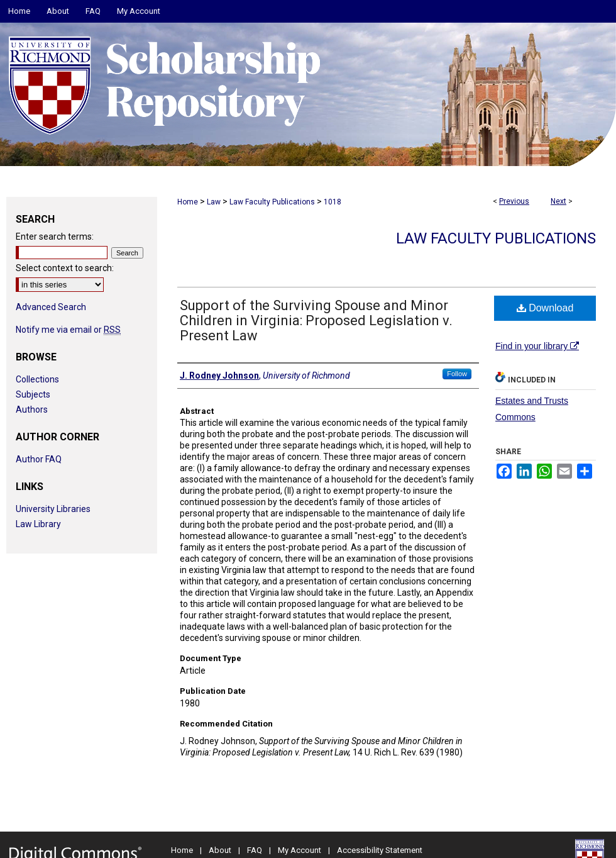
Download (545, 308)
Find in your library (537, 346)
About (220, 850)
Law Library (38, 524)
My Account (300, 850)
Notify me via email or (68, 330)
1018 (333, 202)
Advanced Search (51, 307)
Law (214, 202)
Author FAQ (39, 459)
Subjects (33, 394)
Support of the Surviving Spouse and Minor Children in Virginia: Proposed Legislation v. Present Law (316, 320)
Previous (514, 201)
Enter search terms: (55, 237)
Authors (32, 409)
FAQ (255, 850)
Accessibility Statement (380, 850)
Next (558, 201)
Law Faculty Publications (272, 202)
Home (188, 202)
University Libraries (53, 509)
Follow (457, 374)
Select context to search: (65, 268)
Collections (37, 379)
